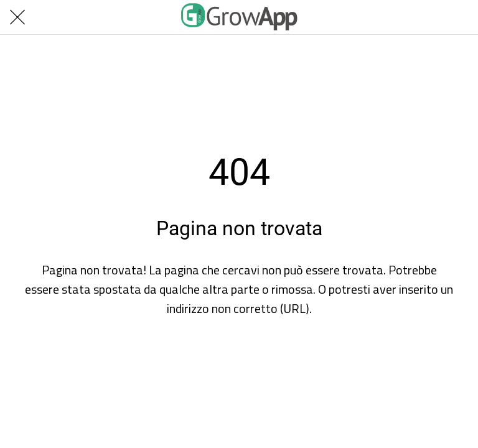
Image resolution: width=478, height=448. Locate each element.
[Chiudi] (17, 17)
